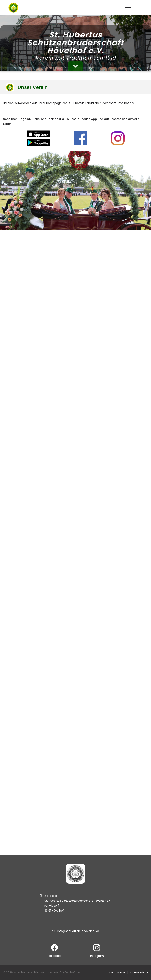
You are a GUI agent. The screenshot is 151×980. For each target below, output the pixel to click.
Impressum (117, 973)
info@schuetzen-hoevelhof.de (79, 931)
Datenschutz (139, 973)
